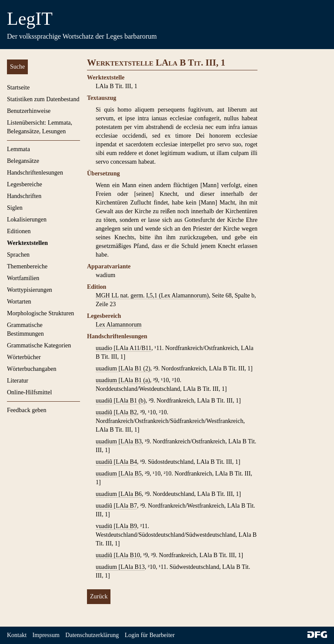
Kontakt (17, 635)
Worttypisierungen (30, 290)
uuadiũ (105, 401)
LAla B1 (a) (135, 380)
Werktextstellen (27, 243)
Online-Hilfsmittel (29, 392)
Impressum (46, 635)
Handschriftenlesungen (35, 173)
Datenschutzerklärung (92, 635)
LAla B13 (133, 567)
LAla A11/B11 (134, 348)
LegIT (30, 19)
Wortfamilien (23, 278)
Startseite (18, 88)
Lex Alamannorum (119, 325)
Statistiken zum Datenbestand (43, 99)
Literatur (18, 381)
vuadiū (105, 526)
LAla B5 (131, 474)
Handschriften (24, 196)
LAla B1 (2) (135, 368)
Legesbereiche (25, 184)
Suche (17, 67)
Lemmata (18, 149)
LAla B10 (128, 555)
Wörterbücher (24, 357)
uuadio (105, 348)
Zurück (99, 596)
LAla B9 (126, 526)
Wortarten (19, 302)
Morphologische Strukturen (40, 313)
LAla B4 (126, 462)
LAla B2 (126, 412)
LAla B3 (131, 441)
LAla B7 (126, 506)
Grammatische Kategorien (39, 345)
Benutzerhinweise (29, 111)
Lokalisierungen (27, 220)
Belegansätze (23, 161)
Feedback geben (27, 410)
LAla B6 (131, 494)
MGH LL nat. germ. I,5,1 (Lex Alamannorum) (152, 296)
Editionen (19, 231)
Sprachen (18, 255)
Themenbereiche (27, 266)
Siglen (15, 208)
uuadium (107, 368)
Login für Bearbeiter (150, 635)
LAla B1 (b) (130, 401)
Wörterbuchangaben (32, 369)
